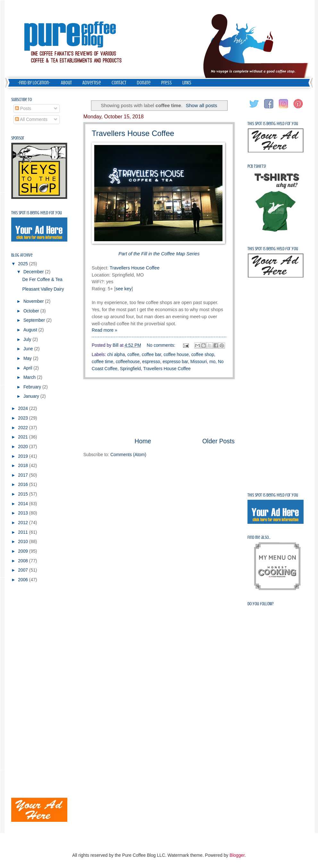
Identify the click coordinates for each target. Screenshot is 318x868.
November (34, 301)
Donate (144, 83)
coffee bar (151, 355)
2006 (24, 580)
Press (167, 83)
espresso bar (175, 362)
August (31, 330)
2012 (24, 523)
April (28, 368)
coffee (133, 355)
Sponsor (18, 138)
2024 (24, 408)
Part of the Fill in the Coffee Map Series (159, 254)
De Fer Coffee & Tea (42, 280)
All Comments (31, 119)
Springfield (130, 369)
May (28, 358)
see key (123, 289)
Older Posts (218, 441)
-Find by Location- (34, 83)
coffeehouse (128, 362)
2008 (24, 561)
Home (143, 441)
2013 (24, 513)
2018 (24, 466)
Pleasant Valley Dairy (43, 289)
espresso (151, 362)
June (29, 349)
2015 (24, 494)
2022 (24, 428)
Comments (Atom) (128, 455)
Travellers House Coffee (133, 133)
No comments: (162, 345)
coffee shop (203, 355)
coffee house (176, 355)
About (66, 83)
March (30, 377)
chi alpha (116, 355)
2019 (24, 456)
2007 (24, 570)
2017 (24, 475)
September (35, 320)
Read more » (105, 330)
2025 (24, 264)
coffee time (102, 362)
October (32, 311)
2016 (24, 485)
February (33, 387)
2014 (24, 504)
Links (187, 83)
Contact (119, 83)
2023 (24, 418)
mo (212, 362)
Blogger (237, 855)
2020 (24, 447)
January (32, 396)
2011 (24, 532)
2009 (24, 551)
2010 (24, 542)
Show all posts (202, 105)
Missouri (199, 362)
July (28, 340)
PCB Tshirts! (257, 166)
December (34, 272)
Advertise (92, 83)
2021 (24, 437)
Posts (23, 109)
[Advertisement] (159, 408)
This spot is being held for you (37, 213)
